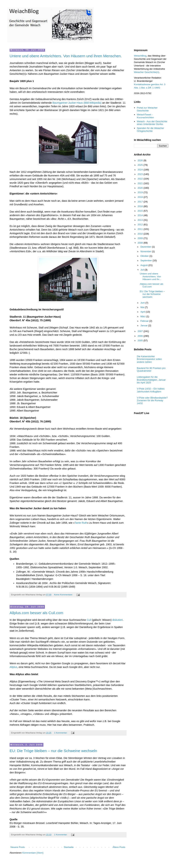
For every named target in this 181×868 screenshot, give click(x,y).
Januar (144, 325)
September (147, 260)
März (143, 316)
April (143, 312)
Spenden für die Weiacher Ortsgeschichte (150, 130)
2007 (141, 331)
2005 (141, 340)
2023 (141, 174)
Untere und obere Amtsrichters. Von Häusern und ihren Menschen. (66, 56)
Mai (143, 307)
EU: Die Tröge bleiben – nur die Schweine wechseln (53, 751)
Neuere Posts (18, 847)
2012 (141, 225)
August (144, 265)
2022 (141, 179)
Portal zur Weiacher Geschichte (147, 109)
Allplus (13, 667)
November (146, 251)
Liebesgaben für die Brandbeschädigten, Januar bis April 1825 (151, 380)
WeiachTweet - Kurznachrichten (145, 116)
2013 (141, 220)
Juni (143, 303)
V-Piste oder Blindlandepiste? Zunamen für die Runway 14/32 (152, 401)
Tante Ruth (81, 523)
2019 (141, 192)
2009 (141, 238)
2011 (141, 229)
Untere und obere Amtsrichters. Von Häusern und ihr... (150, 276)
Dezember (146, 247)
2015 (141, 211)
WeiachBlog (140, 56)
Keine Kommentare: (64, 595)
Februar (145, 321)
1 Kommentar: (61, 733)
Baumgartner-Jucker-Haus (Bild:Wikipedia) (77, 103)
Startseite (69, 847)
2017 (141, 202)
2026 (141, 160)
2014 (141, 215)
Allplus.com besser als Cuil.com (36, 613)
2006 (141, 336)
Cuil (89, 620)
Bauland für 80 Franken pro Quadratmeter (151, 370)
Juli (143, 270)
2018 (141, 197)
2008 (141, 243)
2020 (141, 188)
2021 (141, 183)
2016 (141, 206)
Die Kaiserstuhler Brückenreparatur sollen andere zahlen (149, 359)
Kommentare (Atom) (33, 853)
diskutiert (117, 620)
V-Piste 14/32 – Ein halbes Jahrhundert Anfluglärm (151, 390)
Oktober (145, 256)
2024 (141, 170)
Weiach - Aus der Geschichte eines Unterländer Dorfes (152, 123)
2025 (141, 165)
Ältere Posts (119, 847)
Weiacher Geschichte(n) (147, 72)
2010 (141, 234)
